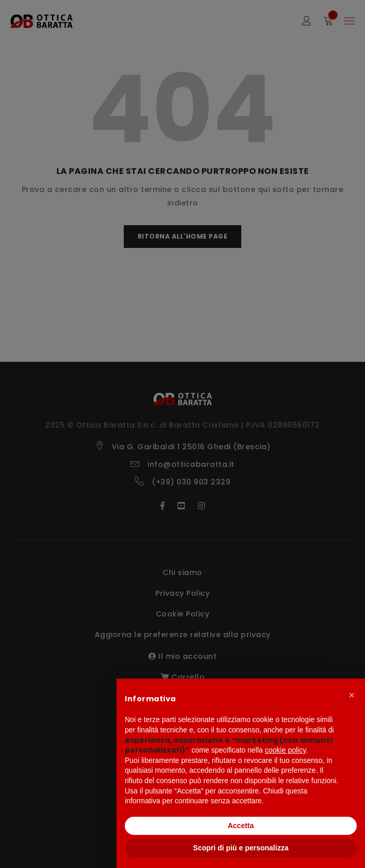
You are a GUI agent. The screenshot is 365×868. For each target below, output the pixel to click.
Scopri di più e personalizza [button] (241, 848)
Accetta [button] (241, 826)
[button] (352, 695)
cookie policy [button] (286, 750)
